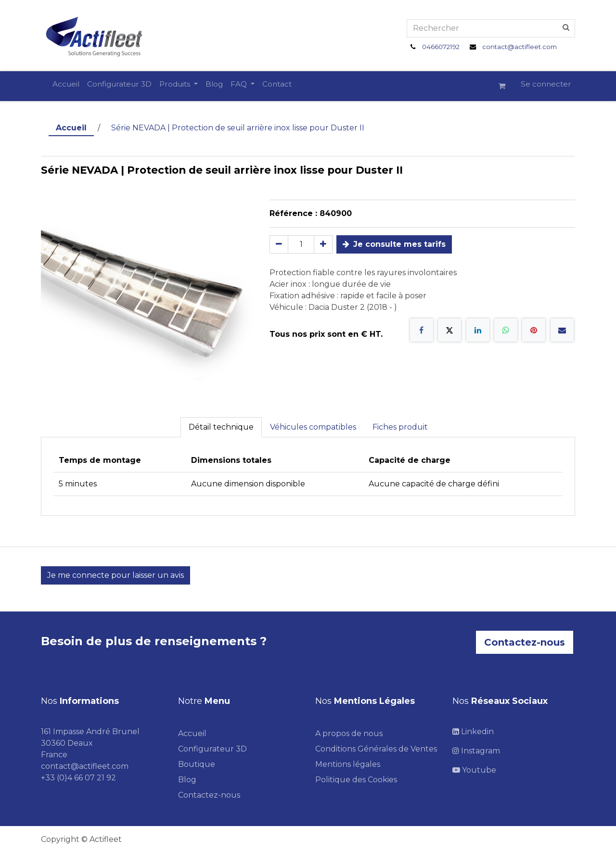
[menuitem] (66, 84)
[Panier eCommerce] (506, 86)
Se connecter (546, 84)
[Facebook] (422, 330)
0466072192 (441, 47)
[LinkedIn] (478, 330)
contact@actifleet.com (520, 47)
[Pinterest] (534, 330)
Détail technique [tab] (221, 427)
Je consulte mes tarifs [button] (394, 244)
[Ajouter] (323, 244)
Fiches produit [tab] (400, 427)
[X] (449, 330)
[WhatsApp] (506, 330)
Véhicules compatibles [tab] (313, 427)
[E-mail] (562, 330)
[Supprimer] (279, 244)
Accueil (71, 128)
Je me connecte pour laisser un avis (115, 575)
